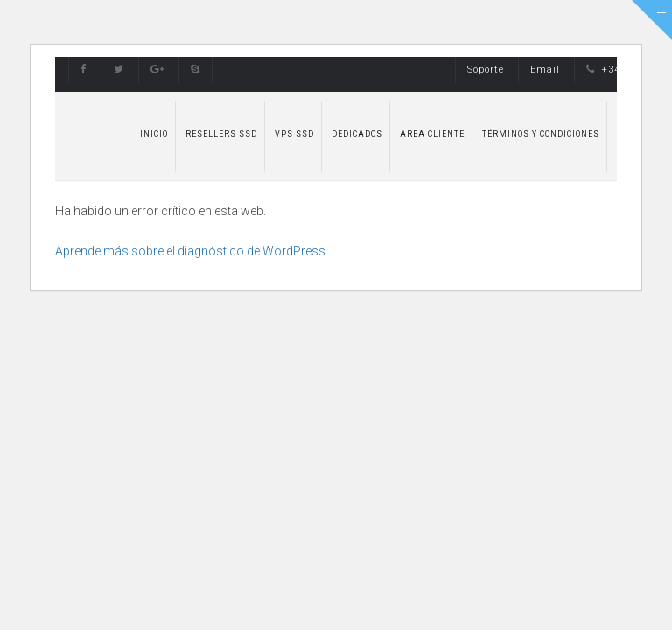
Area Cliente (432, 134)
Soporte (486, 70)
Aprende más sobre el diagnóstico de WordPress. (192, 251)
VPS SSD (294, 134)
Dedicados (357, 134)
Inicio (154, 134)
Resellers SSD (221, 134)
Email (545, 70)
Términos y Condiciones (541, 134)
